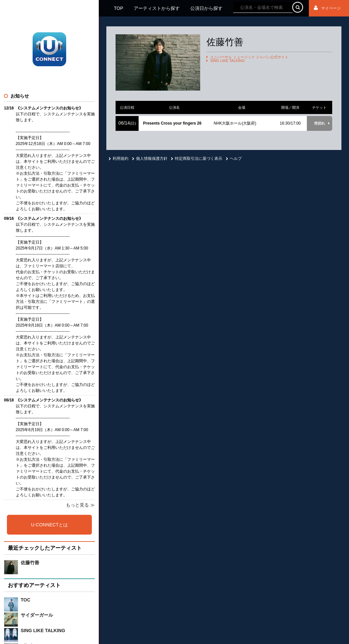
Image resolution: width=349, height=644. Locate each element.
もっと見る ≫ (80, 505)
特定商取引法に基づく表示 (197, 159)
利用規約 (119, 159)
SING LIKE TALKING (227, 61)
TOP (119, 8)
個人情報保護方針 (150, 159)
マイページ (327, 8)
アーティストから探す (157, 8)
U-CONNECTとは (49, 525)
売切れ (320, 123)
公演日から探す (206, 8)
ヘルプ (234, 159)
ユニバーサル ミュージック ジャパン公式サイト (249, 57)
